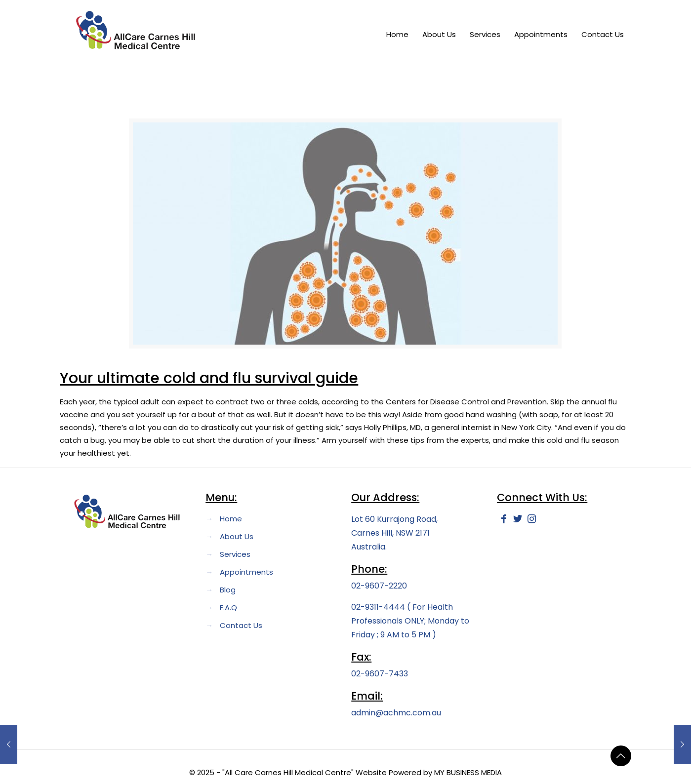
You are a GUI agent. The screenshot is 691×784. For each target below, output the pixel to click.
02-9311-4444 (379, 607)
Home (231, 519)
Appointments (246, 572)
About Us (237, 536)
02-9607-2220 (379, 586)
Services (235, 554)
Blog (228, 590)
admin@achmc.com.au (396, 713)
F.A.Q (228, 608)
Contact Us (241, 625)
